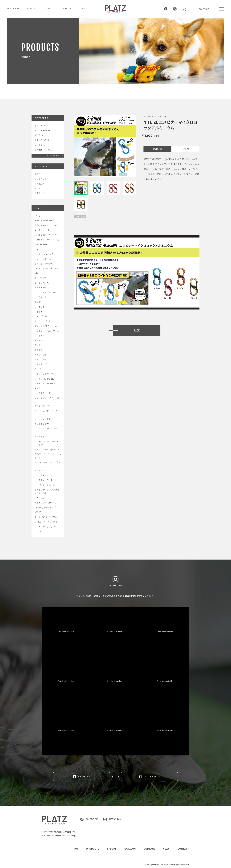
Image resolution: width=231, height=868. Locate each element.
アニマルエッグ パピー (45, 406)
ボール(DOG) (40, 126)
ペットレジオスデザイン (46, 503)
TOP (76, 849)
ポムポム (39, 350)
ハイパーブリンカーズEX (46, 485)
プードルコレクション (45, 379)
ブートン (39, 345)
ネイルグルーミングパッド (47, 449)
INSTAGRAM (113, 819)
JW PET (38, 216)
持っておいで (41, 179)
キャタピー (40, 388)
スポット (39, 312)
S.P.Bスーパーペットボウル (47, 522)
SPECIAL (112, 849)
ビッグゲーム (41, 360)
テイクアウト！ (42, 355)
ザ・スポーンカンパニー (46, 264)
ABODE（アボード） (44, 512)
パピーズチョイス (43, 259)
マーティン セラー (43, 230)
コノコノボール (42, 283)
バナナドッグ (41, 364)
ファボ (38, 302)
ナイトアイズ (41, 470)
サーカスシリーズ (43, 393)
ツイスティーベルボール (46, 292)
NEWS (84, 9)
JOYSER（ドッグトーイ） (46, 235)
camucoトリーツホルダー (47, 268)
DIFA (36, 273)
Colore (38, 531)
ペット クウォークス (44, 254)
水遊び (38, 174)
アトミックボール (43, 321)
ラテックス (40, 145)
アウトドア (80, 217)
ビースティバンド (43, 419)
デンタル (39, 135)
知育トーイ (40, 193)
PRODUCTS (13, 9)
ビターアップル (42, 437)
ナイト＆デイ (41, 288)
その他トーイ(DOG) (43, 150)
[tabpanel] (105, 146)
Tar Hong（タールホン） (46, 507)
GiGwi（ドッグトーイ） (45, 220)
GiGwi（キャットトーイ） (46, 225)
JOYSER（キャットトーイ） (47, 240)
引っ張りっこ (41, 184)
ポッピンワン (41, 278)
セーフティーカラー (44, 475)
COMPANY (67, 9)
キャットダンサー (43, 424)
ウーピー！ (40, 369)
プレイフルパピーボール (46, 326)
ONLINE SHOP (149, 776)
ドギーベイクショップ (45, 383)
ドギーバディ (41, 498)
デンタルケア (41, 188)
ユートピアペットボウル (46, 517)
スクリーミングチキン (45, 374)
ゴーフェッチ (41, 297)
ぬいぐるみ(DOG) (42, 130)
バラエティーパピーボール (47, 331)
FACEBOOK (82, 776)
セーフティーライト (44, 480)
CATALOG (49, 9)
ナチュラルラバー (43, 140)
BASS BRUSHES (42, 244)
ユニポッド (40, 307)
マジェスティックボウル (46, 526)
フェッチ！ (40, 249)
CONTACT (204, 9)
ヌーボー (39, 340)
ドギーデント (41, 316)
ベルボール (40, 335)
